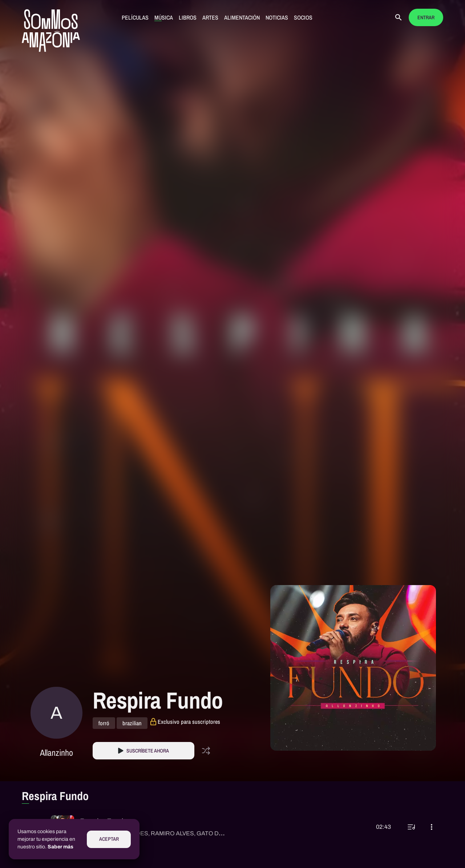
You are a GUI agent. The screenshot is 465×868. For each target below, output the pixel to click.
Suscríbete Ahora (148, 751)
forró (104, 723)
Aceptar (109, 839)
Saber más (60, 847)
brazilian (132, 723)
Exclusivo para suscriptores (189, 722)
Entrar (426, 18)
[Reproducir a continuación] (411, 827)
